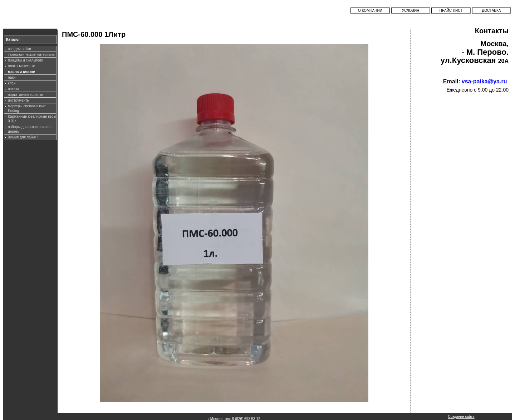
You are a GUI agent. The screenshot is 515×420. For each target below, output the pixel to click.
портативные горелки (25, 95)
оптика (13, 89)
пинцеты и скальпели (26, 60)
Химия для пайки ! (23, 137)
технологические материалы (31, 55)
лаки (12, 77)
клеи (12, 83)
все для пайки (19, 49)
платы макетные (21, 66)
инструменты (19, 100)
